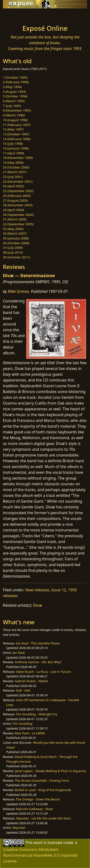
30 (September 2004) (18, 215)
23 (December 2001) (18, 181)
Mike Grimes (18, 291)
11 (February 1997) (17, 125)
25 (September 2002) (18, 191)
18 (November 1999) (18, 158)
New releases (37, 590)
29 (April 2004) (13, 210)
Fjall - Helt (23, 690)
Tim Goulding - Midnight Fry (36, 714)
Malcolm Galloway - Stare (34, 809)
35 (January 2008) (16, 238)
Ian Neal (19, 653)
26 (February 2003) (17, 196)
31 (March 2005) (15, 219)
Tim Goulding (22, 724)
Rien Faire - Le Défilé (30, 733)
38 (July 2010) (13, 252)
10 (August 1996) (15, 120)
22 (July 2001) (13, 177)
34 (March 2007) (15, 233)
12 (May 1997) (13, 129)
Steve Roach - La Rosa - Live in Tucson (43, 672)
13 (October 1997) (16, 134)
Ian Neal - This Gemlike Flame (38, 643)
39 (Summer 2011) (16, 257)
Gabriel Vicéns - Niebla (31, 681)
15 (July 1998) (13, 144)
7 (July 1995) (12, 106)
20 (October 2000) (16, 167)
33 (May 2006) (13, 229)
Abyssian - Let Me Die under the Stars (43, 818)
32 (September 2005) (18, 224)
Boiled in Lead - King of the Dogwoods (43, 790)
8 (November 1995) (17, 110)
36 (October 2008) (16, 243)
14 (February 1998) (17, 139)
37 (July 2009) (13, 248)
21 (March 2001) (15, 172)
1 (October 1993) (15, 77)
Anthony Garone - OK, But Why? (38, 662)
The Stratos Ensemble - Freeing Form (42, 781)
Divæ (38, 605)
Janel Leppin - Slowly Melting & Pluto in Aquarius (51, 771)
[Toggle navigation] (15, 15)
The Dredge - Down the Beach (38, 799)
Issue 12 (59, 590)
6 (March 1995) (14, 101)
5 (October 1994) (15, 96)
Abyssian (19, 828)
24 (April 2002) (13, 186)
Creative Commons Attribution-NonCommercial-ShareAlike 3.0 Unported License (40, 855)
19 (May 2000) (13, 162)
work (38, 843)
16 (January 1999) (16, 148)
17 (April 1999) (13, 153)
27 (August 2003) (15, 200)
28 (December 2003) (18, 205)
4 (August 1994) (14, 92)
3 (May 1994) (12, 87)
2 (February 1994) (16, 82)
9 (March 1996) (14, 115)
